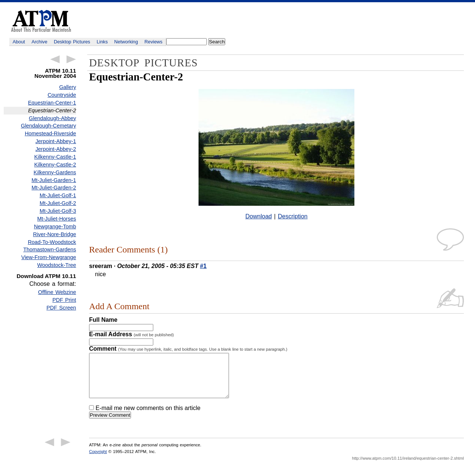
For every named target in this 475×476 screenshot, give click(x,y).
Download (258, 216)
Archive (40, 42)
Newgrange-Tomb (55, 227)
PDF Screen (61, 308)
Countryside (62, 95)
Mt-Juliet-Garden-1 (54, 180)
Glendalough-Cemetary (48, 126)
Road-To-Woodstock (52, 242)
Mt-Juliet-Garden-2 (54, 188)
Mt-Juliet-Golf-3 (58, 211)
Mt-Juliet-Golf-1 (58, 195)
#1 (203, 266)
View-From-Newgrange (49, 257)
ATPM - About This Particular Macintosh (41, 21)
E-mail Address (132, 334)
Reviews (153, 42)
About (19, 42)
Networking (126, 42)
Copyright (98, 460)
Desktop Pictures (72, 42)
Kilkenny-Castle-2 (55, 165)
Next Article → (71, 59)
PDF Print (64, 300)
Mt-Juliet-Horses (57, 219)
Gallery (68, 87)
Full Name (103, 320)
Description (293, 216)
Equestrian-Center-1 (52, 103)
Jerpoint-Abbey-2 (56, 149)
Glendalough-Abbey (53, 118)
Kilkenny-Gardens (55, 172)
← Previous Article (55, 59)
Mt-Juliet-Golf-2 (58, 203)
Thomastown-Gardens (50, 249)
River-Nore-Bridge (55, 234)
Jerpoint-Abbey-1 (56, 141)
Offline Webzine (57, 292)
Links (102, 42)
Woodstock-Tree (57, 265)
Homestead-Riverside (50, 133)
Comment (188, 349)
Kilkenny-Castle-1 (55, 157)
